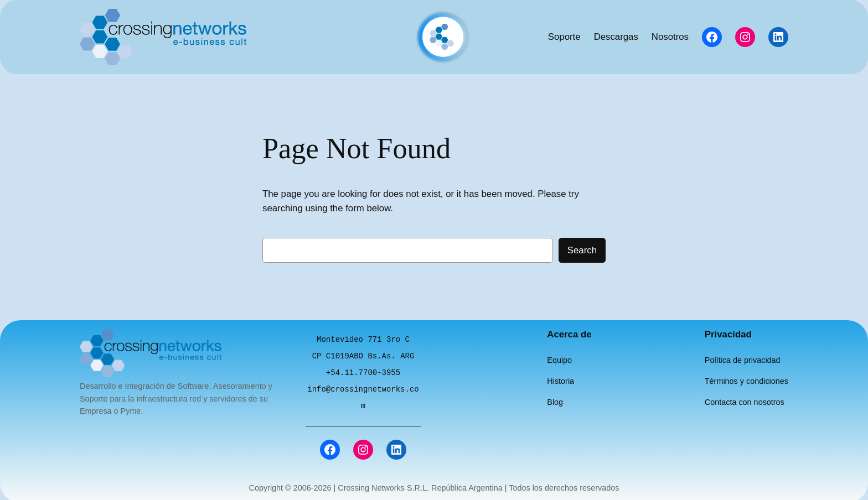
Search (582, 250)
